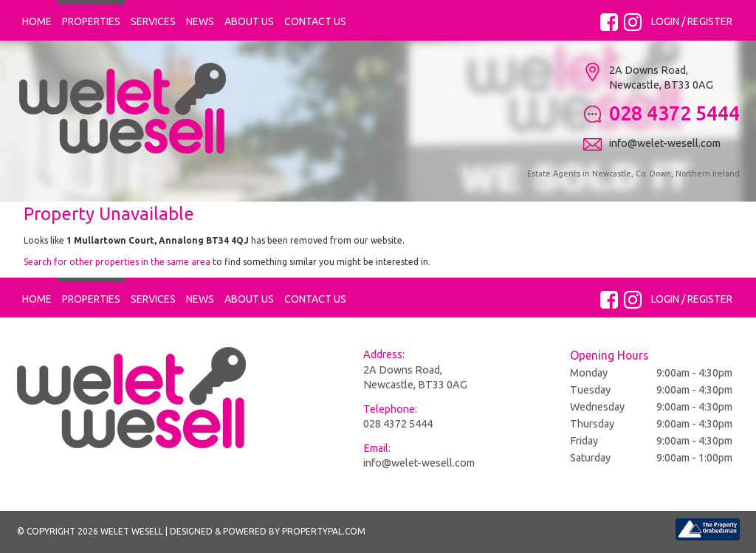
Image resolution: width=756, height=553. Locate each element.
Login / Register (692, 21)
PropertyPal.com (324, 531)
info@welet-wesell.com (419, 463)
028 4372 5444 (398, 424)
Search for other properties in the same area (117, 262)
